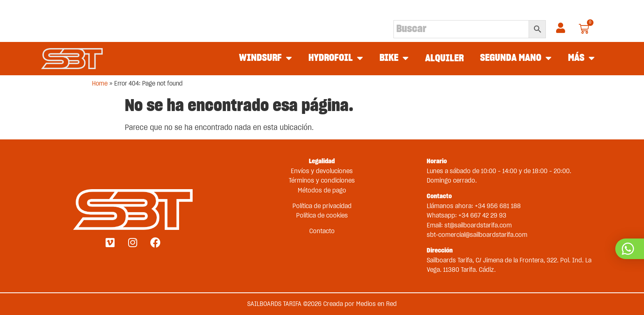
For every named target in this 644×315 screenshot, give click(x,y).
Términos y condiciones (322, 181)
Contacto (322, 231)
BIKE (394, 58)
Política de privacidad (322, 206)
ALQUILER (444, 58)
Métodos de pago (322, 190)
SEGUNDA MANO (516, 58)
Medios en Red (376, 304)
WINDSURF (266, 58)
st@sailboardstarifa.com (478, 225)
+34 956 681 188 (498, 206)
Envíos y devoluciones (322, 171)
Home (100, 84)
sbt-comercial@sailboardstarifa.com (477, 235)
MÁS (581, 58)
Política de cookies (322, 215)
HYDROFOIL (336, 58)
